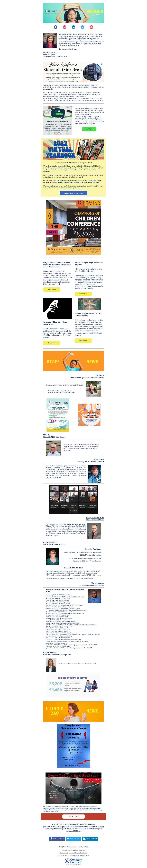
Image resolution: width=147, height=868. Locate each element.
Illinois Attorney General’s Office (72, 34)
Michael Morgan (97, 583)
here (75, 49)
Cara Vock (100, 375)
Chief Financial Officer (95, 520)
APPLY (89, 129)
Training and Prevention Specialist (91, 461)
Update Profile (64, 853)
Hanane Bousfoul (50, 652)
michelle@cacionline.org (70, 855)
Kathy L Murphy (50, 542)
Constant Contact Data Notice (78, 853)
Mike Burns (48, 435)
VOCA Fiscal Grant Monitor (54, 544)
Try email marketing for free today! (74, 865)
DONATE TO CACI (73, 817)
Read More (52, 290)
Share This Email (58, 839)
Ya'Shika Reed (98, 459)
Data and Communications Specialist (57, 654)
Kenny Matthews (93, 518)
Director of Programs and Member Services (87, 377)
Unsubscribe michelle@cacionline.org (73, 850)
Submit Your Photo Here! (73, 193)
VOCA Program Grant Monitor (92, 585)
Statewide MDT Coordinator (54, 437)
